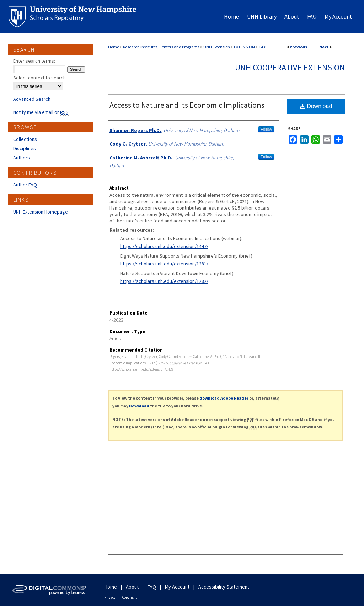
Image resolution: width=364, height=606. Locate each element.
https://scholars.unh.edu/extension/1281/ (164, 264)
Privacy (110, 597)
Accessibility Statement (224, 587)
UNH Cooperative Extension (290, 67)
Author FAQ (25, 185)
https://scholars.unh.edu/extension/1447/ (164, 246)
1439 (263, 47)
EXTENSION (244, 47)
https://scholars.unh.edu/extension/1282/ (164, 281)
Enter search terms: (34, 61)
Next (324, 47)
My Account (177, 587)
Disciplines (25, 148)
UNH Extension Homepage (41, 212)
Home (114, 47)
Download (316, 106)
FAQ (152, 587)
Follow (266, 129)
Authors (22, 158)
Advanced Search (32, 99)
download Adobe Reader (224, 398)
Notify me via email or (41, 112)
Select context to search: (40, 78)
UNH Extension (217, 47)
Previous (298, 47)
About (132, 587)
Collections (25, 139)
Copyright (130, 597)
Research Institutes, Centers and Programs (161, 47)
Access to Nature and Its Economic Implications (187, 105)
